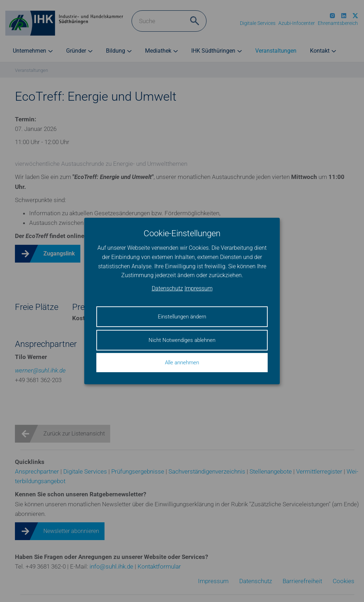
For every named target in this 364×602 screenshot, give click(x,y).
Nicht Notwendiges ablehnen (182, 340)
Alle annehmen (182, 363)
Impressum (199, 288)
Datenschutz (167, 288)
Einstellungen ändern (182, 317)
